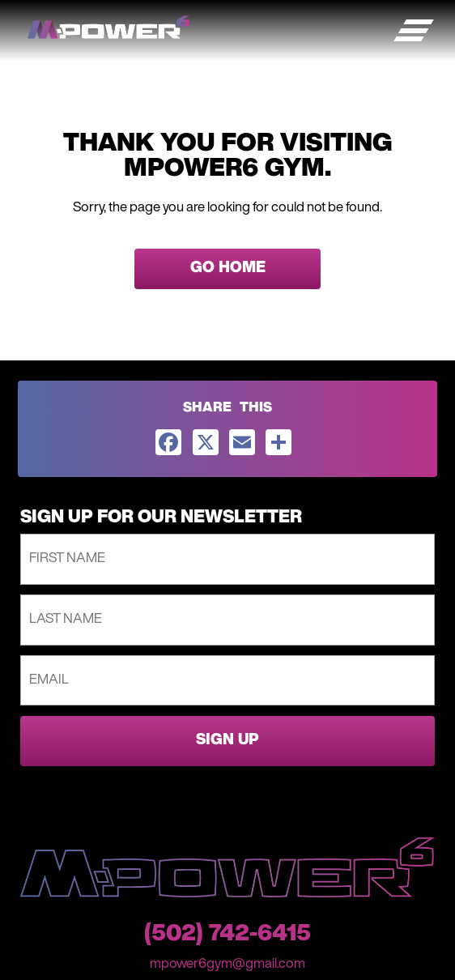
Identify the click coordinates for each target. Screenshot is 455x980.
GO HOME (228, 268)
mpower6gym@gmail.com (227, 964)
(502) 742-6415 (227, 935)
